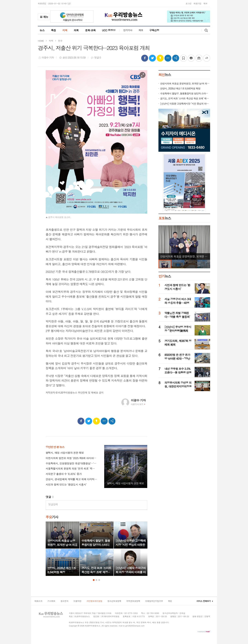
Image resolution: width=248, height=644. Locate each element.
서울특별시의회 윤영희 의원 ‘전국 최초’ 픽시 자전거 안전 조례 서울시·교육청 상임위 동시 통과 (71, 469)
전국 (60, 41)
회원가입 (198, 3)
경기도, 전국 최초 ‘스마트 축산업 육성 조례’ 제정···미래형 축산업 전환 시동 (185, 98)
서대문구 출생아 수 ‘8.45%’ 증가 (64, 474)
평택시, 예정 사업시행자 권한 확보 (65, 453)
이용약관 (77, 601)
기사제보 (51, 601)
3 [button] (99, 580)
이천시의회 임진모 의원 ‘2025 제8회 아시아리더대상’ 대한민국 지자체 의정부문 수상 (71, 458)
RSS (170, 601)
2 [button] (96, 580)
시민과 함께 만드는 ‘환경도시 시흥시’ (66, 485)
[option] (63, 549)
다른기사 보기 (137, 404)
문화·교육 (90, 30)
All (103, 626)
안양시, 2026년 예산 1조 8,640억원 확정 (180, 88)
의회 (76, 30)
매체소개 (38, 601)
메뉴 (44, 18)
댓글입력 (53, 504)
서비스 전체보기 (204, 601)
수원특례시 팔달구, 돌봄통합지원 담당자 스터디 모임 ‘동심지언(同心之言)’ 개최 (185, 93)
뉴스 (42, 30)
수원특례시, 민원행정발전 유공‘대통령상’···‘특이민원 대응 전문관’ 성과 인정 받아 (71, 463)
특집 (53, 30)
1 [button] (94, 580)
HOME (41, 41)
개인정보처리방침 (94, 601)
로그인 (188, 3)
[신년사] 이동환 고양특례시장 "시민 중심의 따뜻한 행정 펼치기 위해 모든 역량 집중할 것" (185, 104)
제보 (205, 3)
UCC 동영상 (109, 30)
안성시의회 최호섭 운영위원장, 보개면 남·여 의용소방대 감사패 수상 (185, 84)
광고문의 (64, 601)
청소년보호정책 (114, 601)
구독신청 (154, 30)
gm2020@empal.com (135, 626)
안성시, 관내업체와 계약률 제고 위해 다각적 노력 (71, 479)
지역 (65, 30)
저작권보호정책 (133, 601)
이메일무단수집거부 (154, 601)
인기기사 (128, 30)
